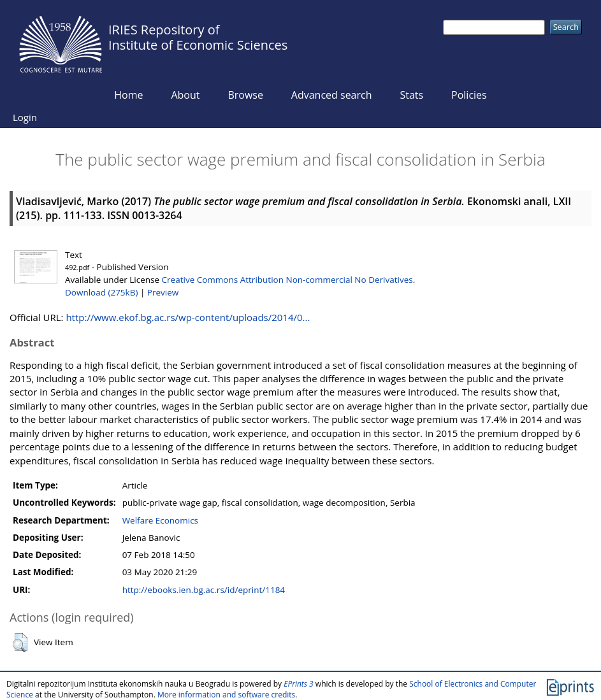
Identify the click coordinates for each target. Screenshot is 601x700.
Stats (411, 95)
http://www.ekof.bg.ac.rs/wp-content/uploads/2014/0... (188, 317)
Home (128, 95)
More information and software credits (226, 695)
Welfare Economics (160, 520)
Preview (163, 292)
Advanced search (332, 95)
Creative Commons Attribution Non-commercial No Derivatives (287, 280)
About (185, 95)
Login (25, 117)
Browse (245, 95)
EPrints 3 (299, 684)
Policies (469, 95)
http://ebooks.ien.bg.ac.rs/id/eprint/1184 (204, 590)
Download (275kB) (101, 292)
